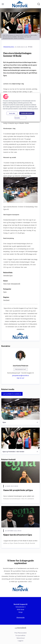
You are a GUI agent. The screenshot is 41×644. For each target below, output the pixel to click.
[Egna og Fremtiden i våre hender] (20, 438)
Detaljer (17, 118)
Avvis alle (12, 113)
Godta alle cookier (27, 113)
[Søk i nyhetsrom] (39, 4)
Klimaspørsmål (15, 284)
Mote (5, 284)
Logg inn (21, 641)
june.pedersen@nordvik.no (20, 375)
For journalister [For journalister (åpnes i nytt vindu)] (20, 635)
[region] (20, 107)
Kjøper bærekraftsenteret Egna (18, 535)
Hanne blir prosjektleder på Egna (18, 490)
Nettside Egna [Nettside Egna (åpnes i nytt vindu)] (8, 275)
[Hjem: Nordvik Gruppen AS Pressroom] (20, 4)
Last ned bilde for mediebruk (12, 394)
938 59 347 (20, 378)
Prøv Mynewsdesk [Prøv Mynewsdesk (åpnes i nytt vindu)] (21, 633)
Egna (5, 292)
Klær (9, 284)
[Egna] (20, 409)
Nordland (6, 300)
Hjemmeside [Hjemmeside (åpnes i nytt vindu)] (20, 617)
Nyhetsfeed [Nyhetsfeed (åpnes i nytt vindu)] (21, 638)
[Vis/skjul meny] (3, 4)
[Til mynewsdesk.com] (20, 628)
